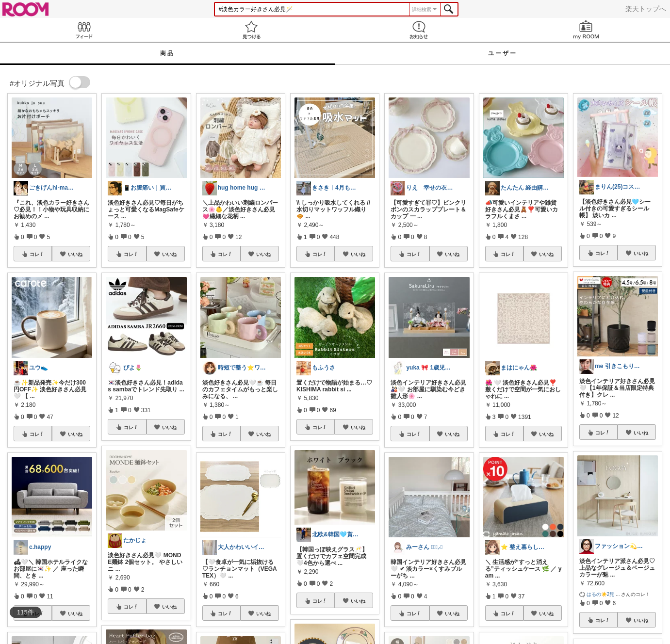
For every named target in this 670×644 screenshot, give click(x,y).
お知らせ (419, 30)
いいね (75, 254)
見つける (251, 30)
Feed (84, 30)
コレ (37, 254)
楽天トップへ (646, 9)
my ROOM (586, 30)
